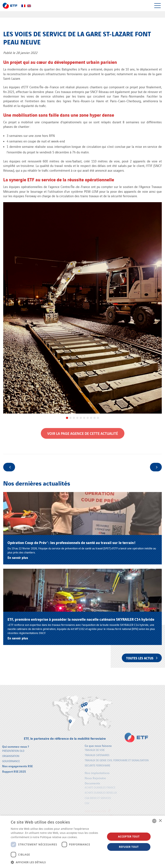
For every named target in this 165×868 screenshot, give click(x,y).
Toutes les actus (142, 658)
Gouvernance (11, 759)
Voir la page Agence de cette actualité (83, 431)
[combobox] (154, 821)
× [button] (160, 821)
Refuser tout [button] (129, 847)
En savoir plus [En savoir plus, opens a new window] (87, 837)
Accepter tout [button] (129, 837)
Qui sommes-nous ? (16, 744)
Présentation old (13, 748)
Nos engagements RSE (17, 763)
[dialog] (82, 842)
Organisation (11, 753)
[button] (57, 862)
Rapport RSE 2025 (14, 769)
